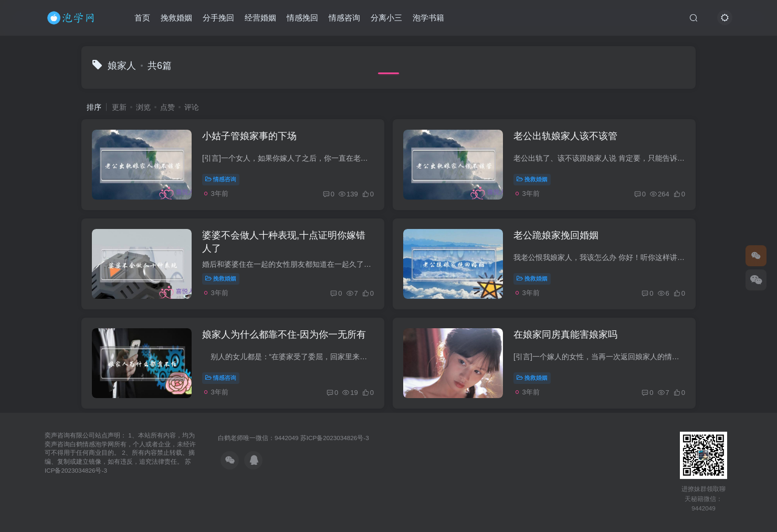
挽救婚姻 (176, 18)
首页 (142, 18)
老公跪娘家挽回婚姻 (556, 235)
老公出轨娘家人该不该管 (565, 136)
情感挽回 (302, 18)
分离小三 (386, 18)
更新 (119, 107)
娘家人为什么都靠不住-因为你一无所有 (284, 335)
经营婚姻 (260, 18)
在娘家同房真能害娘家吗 (565, 335)
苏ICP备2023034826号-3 (335, 438)
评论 (192, 107)
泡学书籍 (428, 18)
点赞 (167, 107)
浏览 (143, 107)
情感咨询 (344, 18)
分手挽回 (218, 18)
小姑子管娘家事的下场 (249, 136)
